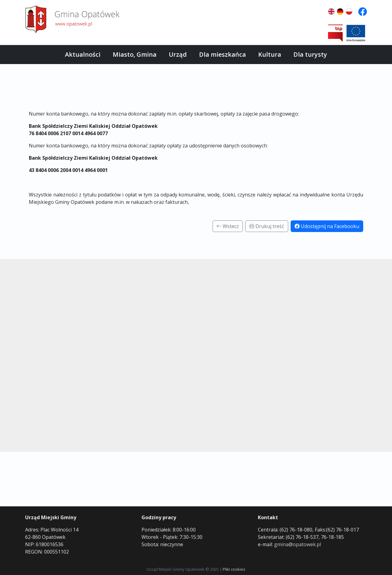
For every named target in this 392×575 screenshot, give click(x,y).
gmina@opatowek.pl (298, 544)
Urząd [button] (178, 54)
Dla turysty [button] (310, 54)
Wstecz (228, 226)
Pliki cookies (234, 569)
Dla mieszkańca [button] (222, 54)
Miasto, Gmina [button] (135, 54)
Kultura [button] (270, 54)
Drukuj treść (267, 226)
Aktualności (83, 54)
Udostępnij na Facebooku (327, 226)
